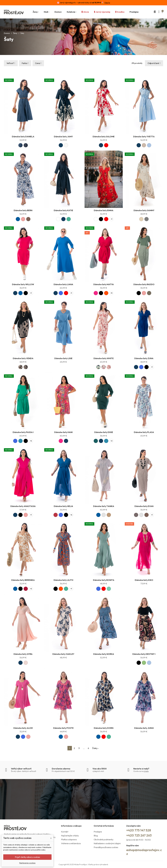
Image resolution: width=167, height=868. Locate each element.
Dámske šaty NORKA (104, 654)
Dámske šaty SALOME (104, 137)
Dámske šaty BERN (23, 210)
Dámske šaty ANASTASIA (23, 506)
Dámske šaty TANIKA (104, 506)
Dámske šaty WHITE (104, 358)
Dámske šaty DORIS (104, 728)
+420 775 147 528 (139, 830)
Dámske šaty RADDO (144, 284)
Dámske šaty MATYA (104, 284)
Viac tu (107, 3)
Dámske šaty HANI (63, 432)
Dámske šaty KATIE (63, 210)
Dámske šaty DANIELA (23, 137)
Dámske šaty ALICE (23, 728)
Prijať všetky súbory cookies (27, 857)
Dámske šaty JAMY (63, 137)
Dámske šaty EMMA (104, 210)
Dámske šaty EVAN (144, 506)
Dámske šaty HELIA (63, 506)
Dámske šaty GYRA (23, 654)
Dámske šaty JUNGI (144, 728)
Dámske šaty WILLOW (23, 284)
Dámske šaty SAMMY (144, 210)
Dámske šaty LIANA (63, 284)
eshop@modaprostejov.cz (144, 852)
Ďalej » (95, 748)
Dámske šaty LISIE (63, 358)
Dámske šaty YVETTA (144, 137)
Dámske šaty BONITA (104, 580)
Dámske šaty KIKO (144, 580)
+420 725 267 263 (139, 835)
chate (146, 771)
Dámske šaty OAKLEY (63, 654)
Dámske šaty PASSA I (23, 432)
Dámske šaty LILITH (63, 580)
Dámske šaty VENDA (23, 358)
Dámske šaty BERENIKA (23, 580)
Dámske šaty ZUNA (144, 358)
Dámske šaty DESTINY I (144, 654)
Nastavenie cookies (27, 863)
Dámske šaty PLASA (144, 432)
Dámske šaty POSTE (63, 728)
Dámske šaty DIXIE (104, 432)
